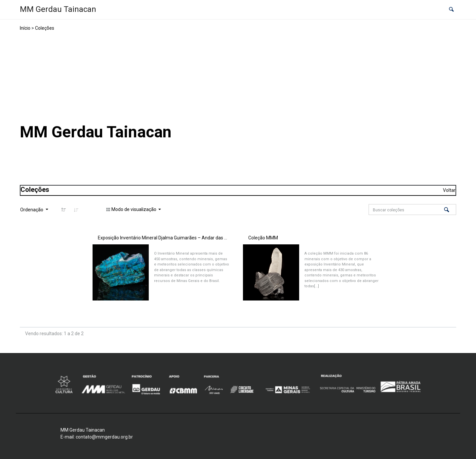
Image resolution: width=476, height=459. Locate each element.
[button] (451, 10)
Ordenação (32, 210)
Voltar (449, 190)
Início (25, 28)
